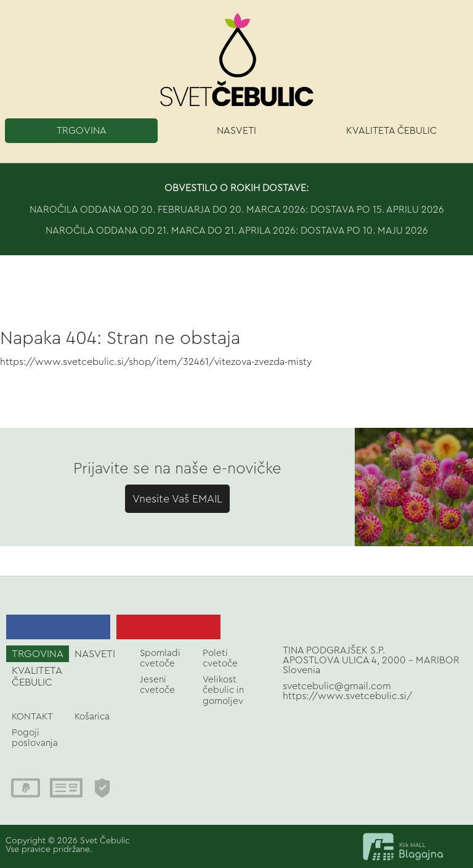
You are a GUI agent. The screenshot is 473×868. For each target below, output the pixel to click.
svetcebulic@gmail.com (337, 686)
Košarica (92, 717)
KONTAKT (32, 717)
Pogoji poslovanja (35, 738)
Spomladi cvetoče (160, 658)
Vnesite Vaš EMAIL (177, 499)
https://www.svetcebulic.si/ (348, 696)
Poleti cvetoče (220, 658)
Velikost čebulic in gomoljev (223, 690)
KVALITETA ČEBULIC (391, 131)
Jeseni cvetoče (157, 685)
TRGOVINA (82, 131)
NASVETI (236, 131)
